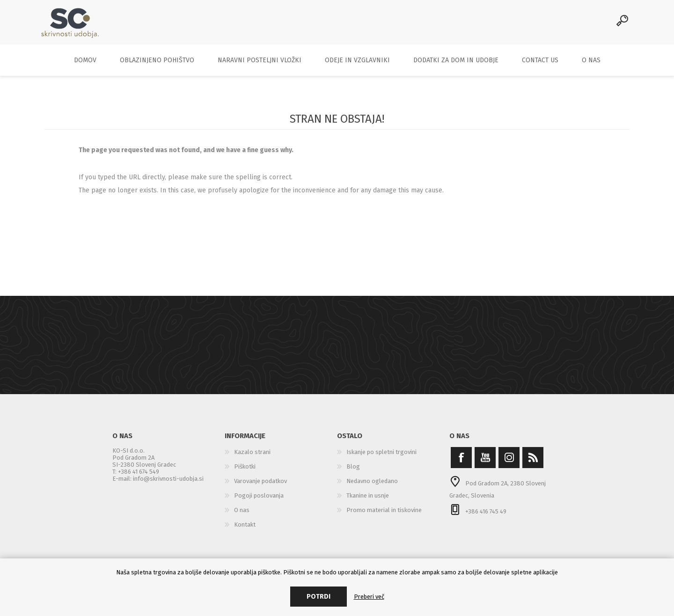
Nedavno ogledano (372, 485)
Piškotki (245, 471)
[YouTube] (485, 462)
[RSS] (533, 462)
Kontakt (245, 529)
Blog (353, 471)
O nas (242, 514)
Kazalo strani (252, 456)
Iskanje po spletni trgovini (381, 456)
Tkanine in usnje (368, 500)
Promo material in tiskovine (384, 514)
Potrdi (319, 597)
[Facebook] (461, 462)
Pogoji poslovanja (259, 500)
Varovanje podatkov (260, 485)
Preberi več (369, 597)
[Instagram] (509, 462)
